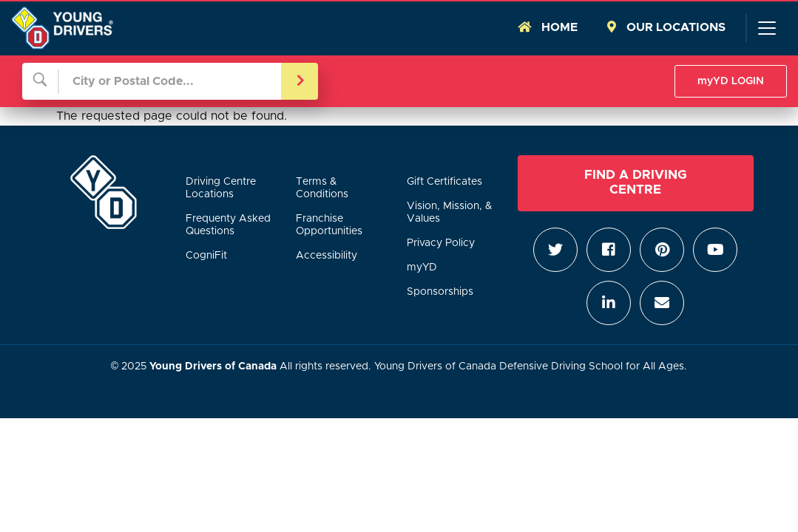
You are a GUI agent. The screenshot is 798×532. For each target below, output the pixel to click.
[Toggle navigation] (766, 28)
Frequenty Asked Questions (228, 225)
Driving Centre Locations (221, 188)
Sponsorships (440, 292)
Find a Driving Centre (636, 182)
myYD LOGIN (731, 81)
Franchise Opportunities (329, 225)
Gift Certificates (444, 182)
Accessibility (327, 256)
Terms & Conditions (322, 188)
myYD (422, 267)
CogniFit (206, 256)
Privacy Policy (441, 243)
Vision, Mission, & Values (449, 212)
